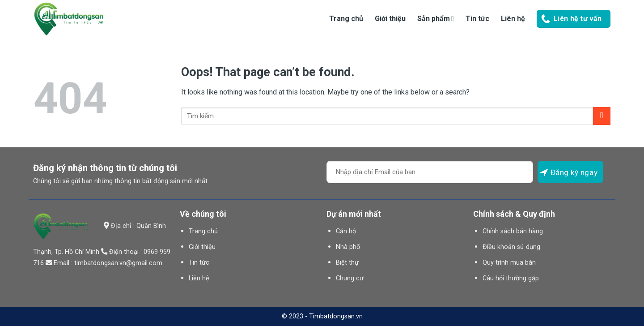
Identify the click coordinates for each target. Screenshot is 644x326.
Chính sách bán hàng (513, 231)
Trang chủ (346, 19)
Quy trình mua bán (509, 263)
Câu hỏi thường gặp (511, 278)
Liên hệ (513, 19)
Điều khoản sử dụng (511, 247)
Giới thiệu (390, 19)
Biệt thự (347, 263)
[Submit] (602, 116)
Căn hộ (346, 231)
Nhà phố (348, 247)
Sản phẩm (436, 19)
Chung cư (350, 278)
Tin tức (477, 19)
